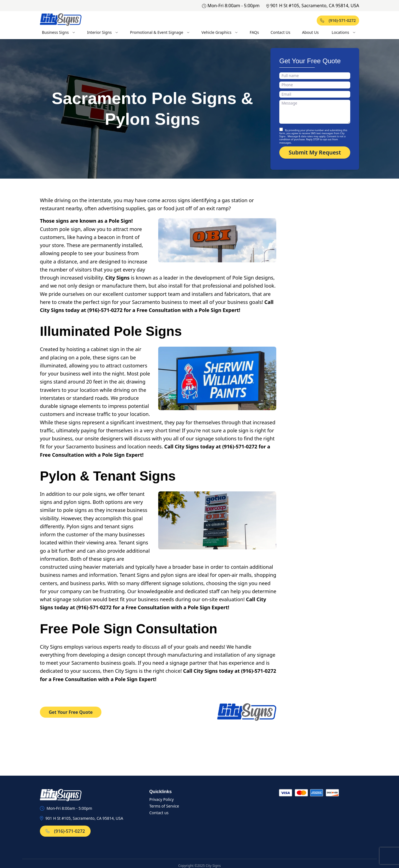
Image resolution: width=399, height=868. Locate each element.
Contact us (159, 813)
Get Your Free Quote (71, 712)
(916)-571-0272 (338, 20)
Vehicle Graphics (220, 32)
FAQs (254, 32)
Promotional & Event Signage (160, 32)
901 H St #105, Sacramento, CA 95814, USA (313, 6)
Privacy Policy (162, 799)
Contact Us (281, 32)
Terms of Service (164, 806)
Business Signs (59, 32)
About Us (310, 32)
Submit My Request (315, 152)
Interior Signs (103, 32)
